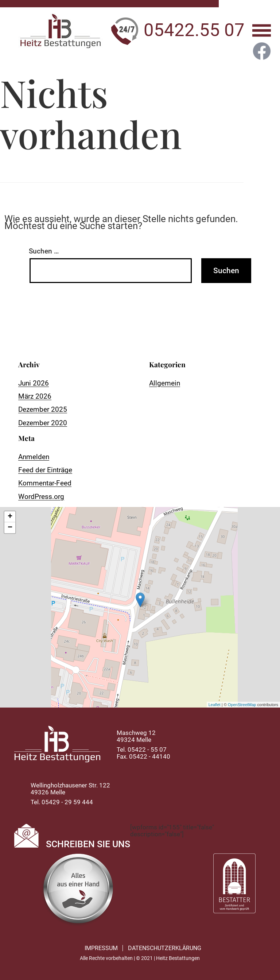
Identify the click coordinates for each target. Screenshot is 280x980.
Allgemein (165, 383)
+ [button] (10, 517)
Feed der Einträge (45, 470)
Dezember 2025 (43, 409)
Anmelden (34, 457)
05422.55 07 (194, 30)
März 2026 (35, 396)
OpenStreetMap (242, 705)
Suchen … (44, 251)
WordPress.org (41, 497)
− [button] (10, 528)
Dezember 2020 (43, 423)
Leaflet (215, 705)
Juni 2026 (34, 383)
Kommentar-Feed (45, 483)
